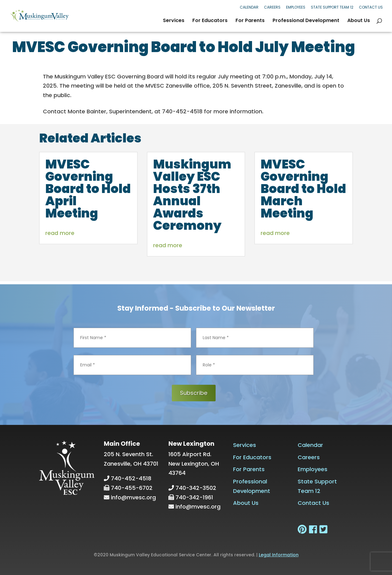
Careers (272, 7)
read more (60, 233)
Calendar (249, 7)
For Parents (250, 21)
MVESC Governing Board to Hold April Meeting (88, 189)
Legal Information (279, 555)
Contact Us (371, 7)
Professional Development (306, 21)
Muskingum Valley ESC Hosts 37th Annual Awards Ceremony (192, 195)
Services (174, 21)
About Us (359, 21)
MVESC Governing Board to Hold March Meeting (303, 189)
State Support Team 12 (332, 7)
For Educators (210, 21)
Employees (296, 7)
